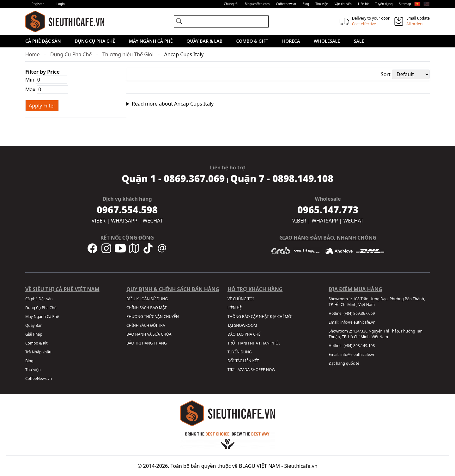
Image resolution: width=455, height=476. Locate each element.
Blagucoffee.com (257, 4)
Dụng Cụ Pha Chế (95, 41)
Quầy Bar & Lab (204, 41)
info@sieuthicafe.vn (358, 322)
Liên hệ (363, 4)
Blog (306, 4)
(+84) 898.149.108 (359, 346)
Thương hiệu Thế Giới (128, 54)
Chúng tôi (231, 4)
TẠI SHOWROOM (242, 325)
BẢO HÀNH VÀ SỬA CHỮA (149, 334)
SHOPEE (258, 370)
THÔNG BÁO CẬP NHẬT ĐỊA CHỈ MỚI (260, 317)
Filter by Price (42, 72)
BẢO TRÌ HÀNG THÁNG (147, 343)
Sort (386, 74)
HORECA (291, 41)
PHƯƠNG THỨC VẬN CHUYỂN (153, 317)
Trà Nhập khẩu (38, 352)
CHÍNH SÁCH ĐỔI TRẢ (146, 325)
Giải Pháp (34, 334)
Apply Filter (42, 106)
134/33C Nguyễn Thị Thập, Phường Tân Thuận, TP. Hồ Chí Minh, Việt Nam (376, 334)
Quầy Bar (33, 325)
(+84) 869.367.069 (359, 313)
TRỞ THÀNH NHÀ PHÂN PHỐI (254, 343)
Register (38, 4)
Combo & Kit (36, 343)
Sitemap (405, 4)
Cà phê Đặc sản (43, 41)
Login (61, 4)
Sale (359, 41)
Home (33, 54)
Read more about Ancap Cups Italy (173, 104)
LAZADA (243, 370)
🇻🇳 (417, 4)
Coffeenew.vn (286, 4)
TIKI (231, 370)
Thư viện (322, 4)
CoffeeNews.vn (39, 378)
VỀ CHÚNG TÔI (241, 299)
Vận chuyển (343, 4)
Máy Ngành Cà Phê (151, 41)
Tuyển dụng (384, 4)
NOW (271, 370)
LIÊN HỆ (235, 308)
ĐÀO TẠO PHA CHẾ (244, 334)
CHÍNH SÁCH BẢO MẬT (146, 308)
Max (47, 89)
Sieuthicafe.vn (301, 466)
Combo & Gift (252, 41)
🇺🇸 (427, 4)
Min (46, 80)
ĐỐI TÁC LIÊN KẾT (243, 361)
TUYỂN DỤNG (240, 352)
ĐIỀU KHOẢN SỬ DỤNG (147, 299)
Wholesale (327, 41)
